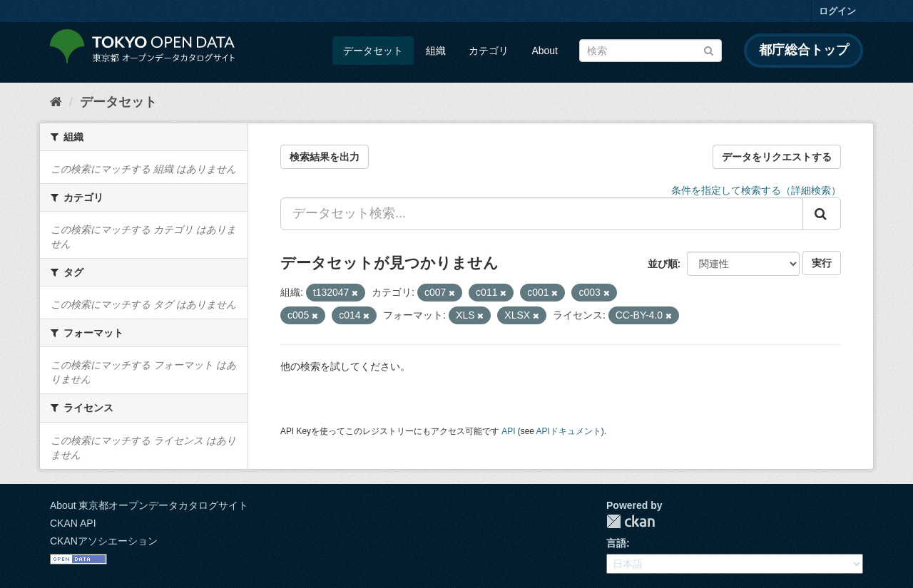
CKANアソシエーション (104, 541)
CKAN (631, 521)
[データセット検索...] (542, 214)
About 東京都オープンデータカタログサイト (149, 505)
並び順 (663, 264)
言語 (616, 543)
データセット (373, 51)
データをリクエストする (777, 157)
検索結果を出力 (325, 157)
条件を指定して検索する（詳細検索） (756, 190)
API (508, 431)
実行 (822, 263)
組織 (436, 51)
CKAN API (73, 523)
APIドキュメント (569, 431)
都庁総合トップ (804, 50)
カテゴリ (489, 51)
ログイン (837, 11)
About (545, 51)
